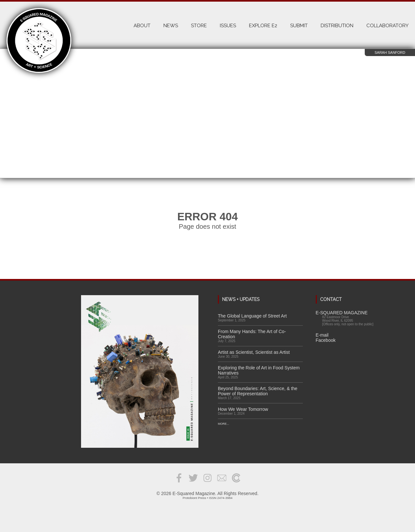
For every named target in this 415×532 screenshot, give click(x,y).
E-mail (322, 335)
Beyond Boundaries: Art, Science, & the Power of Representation (258, 391)
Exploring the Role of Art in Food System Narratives (259, 370)
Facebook (326, 340)
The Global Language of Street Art (252, 316)
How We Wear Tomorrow (243, 409)
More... (224, 424)
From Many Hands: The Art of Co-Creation (252, 334)
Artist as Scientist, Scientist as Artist (254, 352)
